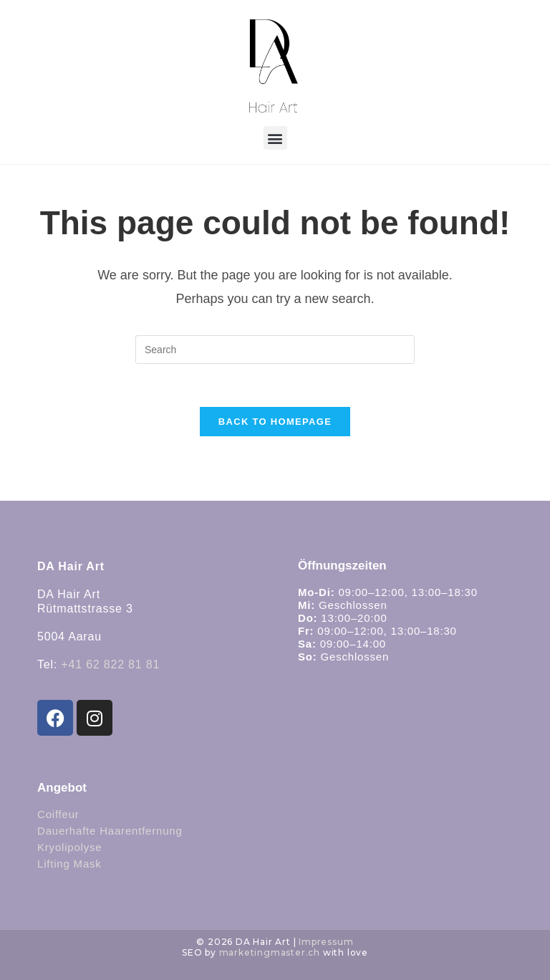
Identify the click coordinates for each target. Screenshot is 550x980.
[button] (275, 138)
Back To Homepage (275, 422)
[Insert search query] (275, 350)
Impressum (326, 942)
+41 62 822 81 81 (110, 664)
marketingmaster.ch (270, 952)
